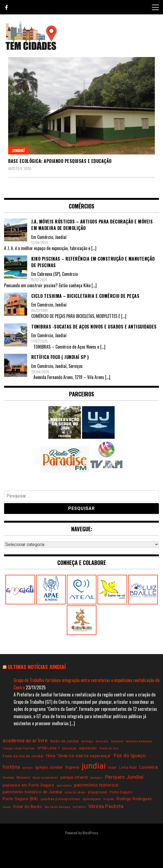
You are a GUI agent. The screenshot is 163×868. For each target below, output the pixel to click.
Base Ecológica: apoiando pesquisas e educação (60, 161)
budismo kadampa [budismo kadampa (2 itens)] (139, 741)
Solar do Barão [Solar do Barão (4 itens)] (28, 807)
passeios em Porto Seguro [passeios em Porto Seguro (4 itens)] (28, 785)
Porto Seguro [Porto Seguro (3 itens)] (121, 792)
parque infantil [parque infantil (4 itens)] (74, 777)
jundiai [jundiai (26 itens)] (94, 766)
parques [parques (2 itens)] (96, 778)
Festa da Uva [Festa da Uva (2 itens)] (109, 748)
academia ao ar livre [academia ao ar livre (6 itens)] (25, 741)
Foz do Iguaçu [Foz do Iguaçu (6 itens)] (130, 755)
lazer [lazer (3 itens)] (113, 767)
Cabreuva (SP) (49, 274)
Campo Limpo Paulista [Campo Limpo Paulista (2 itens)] (19, 748)
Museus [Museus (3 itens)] (23, 777)
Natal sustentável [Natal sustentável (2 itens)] (45, 778)
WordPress (90, 833)
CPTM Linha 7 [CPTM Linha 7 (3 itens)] (48, 748)
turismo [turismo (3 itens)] (79, 807)
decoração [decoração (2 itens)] (69, 748)
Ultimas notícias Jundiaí (37, 667)
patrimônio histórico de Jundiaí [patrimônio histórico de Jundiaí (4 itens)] (32, 792)
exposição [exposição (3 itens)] (88, 748)
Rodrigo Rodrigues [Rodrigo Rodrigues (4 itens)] (134, 799)
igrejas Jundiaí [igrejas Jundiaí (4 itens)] (49, 767)
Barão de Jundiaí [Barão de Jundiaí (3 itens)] (65, 741)
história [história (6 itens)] (11, 767)
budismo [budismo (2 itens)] (117, 741)
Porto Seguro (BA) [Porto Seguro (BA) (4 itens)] (20, 799)
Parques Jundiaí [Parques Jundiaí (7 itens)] (124, 777)
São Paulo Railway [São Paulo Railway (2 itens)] (57, 807)
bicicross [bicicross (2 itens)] (102, 741)
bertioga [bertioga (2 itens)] (87, 741)
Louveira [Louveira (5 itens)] (148, 767)
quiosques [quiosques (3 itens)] (92, 799)
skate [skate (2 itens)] (7, 807)
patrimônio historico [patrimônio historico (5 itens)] (96, 785)
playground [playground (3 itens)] (98, 792)
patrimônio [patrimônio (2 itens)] (64, 786)
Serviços (76, 366)
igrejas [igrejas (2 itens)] (28, 768)
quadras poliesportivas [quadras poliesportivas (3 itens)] (60, 799)
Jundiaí (18, 150)
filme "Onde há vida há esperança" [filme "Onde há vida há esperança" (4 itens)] (79, 756)
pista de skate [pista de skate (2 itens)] (75, 792)
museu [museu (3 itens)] (8, 777)
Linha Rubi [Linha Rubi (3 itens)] (128, 767)
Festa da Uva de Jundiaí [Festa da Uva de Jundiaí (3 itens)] (23, 756)
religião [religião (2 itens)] (109, 799)
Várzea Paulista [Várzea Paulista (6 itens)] (106, 806)
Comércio (45, 237)
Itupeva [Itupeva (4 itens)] (72, 767)
